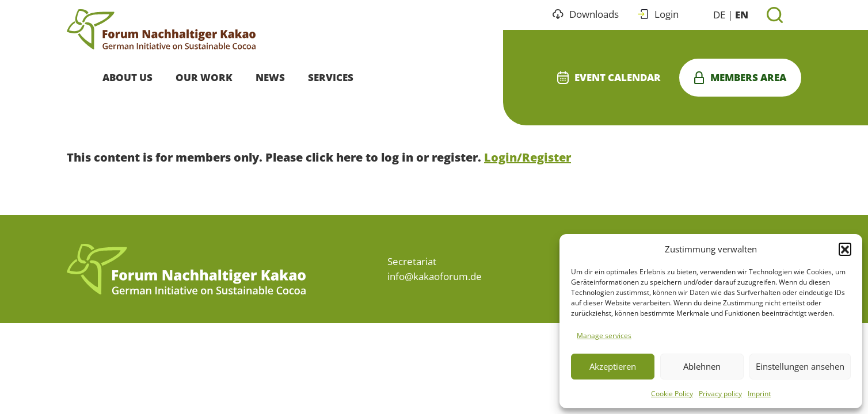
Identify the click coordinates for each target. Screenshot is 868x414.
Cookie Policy (672, 394)
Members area (740, 77)
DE (719, 15)
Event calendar (609, 77)
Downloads (586, 14)
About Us (127, 77)
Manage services (604, 336)
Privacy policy (720, 394)
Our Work (204, 77)
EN (742, 15)
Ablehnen (702, 366)
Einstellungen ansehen (800, 366)
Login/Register (528, 157)
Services (331, 77)
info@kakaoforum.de (435, 276)
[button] (845, 249)
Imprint (759, 394)
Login (658, 14)
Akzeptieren (613, 366)
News (270, 77)
